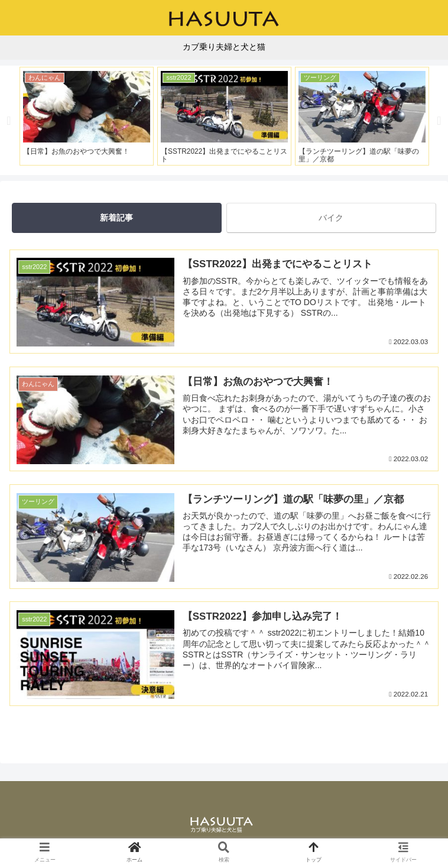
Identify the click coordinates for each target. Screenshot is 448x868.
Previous (9, 121)
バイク (331, 218)
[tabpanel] (87, 116)
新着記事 (116, 218)
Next (439, 121)
